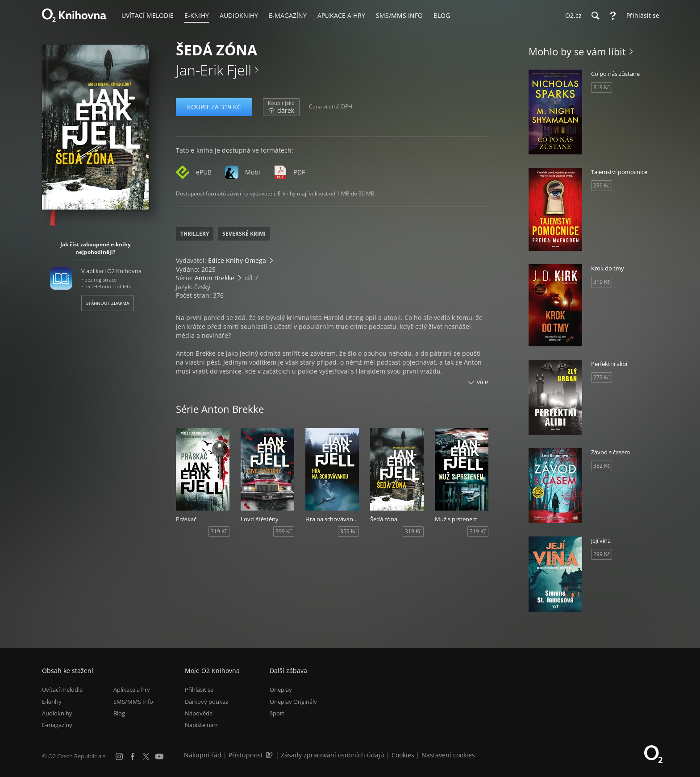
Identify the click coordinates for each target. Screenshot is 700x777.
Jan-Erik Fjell (214, 70)
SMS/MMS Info (133, 702)
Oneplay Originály (293, 702)
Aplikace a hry (132, 690)
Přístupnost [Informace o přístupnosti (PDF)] (246, 755)
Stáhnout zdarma (108, 303)
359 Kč (348, 531)
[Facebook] (133, 756)
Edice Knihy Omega (237, 260)
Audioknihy (57, 713)
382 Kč (602, 466)
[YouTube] (159, 756)
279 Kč (602, 377)
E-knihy (52, 702)
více (483, 382)
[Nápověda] (613, 16)
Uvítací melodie (62, 690)
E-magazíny (57, 725)
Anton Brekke (215, 278)
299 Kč (602, 554)
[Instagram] (119, 756)
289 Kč (602, 185)
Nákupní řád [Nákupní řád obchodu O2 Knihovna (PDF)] (203, 755)
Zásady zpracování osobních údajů (333, 755)
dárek (281, 107)
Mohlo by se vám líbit (577, 51)
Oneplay (281, 690)
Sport (277, 713)
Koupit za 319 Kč (214, 107)
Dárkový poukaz (206, 702)
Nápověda (199, 713)
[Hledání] (595, 16)
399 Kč (284, 531)
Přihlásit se (199, 690)
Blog (119, 713)
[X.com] (146, 756)
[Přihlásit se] (641, 16)
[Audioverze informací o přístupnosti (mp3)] (270, 755)
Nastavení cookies (448, 755)
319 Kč (219, 531)
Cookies (403, 755)
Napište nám (202, 725)
